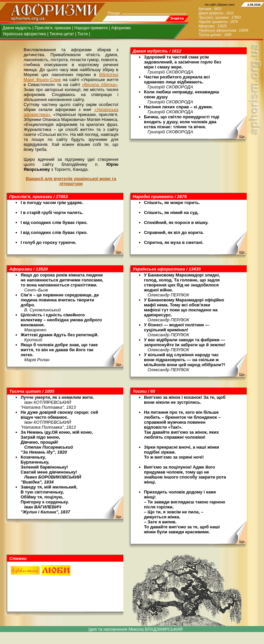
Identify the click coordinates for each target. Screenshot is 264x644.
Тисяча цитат (62, 34)
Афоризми (121, 28)
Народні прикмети (91, 28)
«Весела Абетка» (99, 85)
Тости (83, 34)
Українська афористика (24, 34)
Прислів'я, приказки (53, 28)
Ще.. (243, 137)
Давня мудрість (17, 28)
